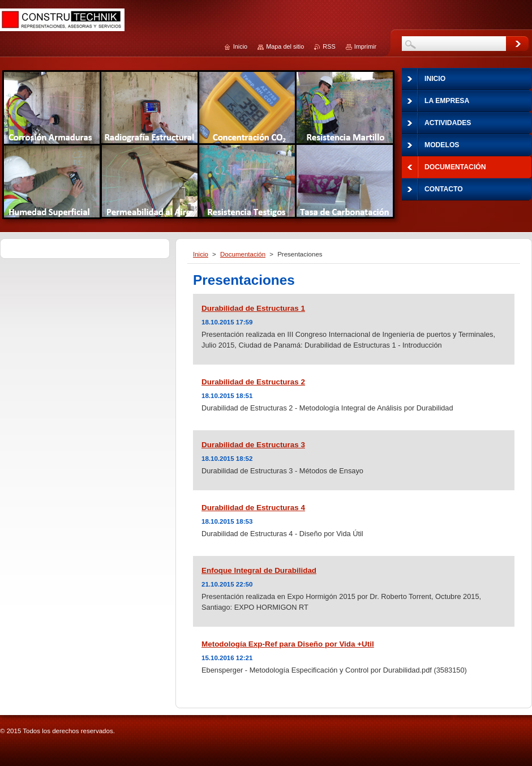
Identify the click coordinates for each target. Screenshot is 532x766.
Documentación (243, 254)
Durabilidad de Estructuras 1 (253, 308)
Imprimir (365, 46)
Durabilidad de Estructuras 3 (253, 445)
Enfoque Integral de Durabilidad (259, 570)
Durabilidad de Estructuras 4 (253, 508)
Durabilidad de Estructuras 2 (253, 382)
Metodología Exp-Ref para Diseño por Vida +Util (288, 644)
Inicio (201, 254)
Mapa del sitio (285, 46)
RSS (329, 46)
